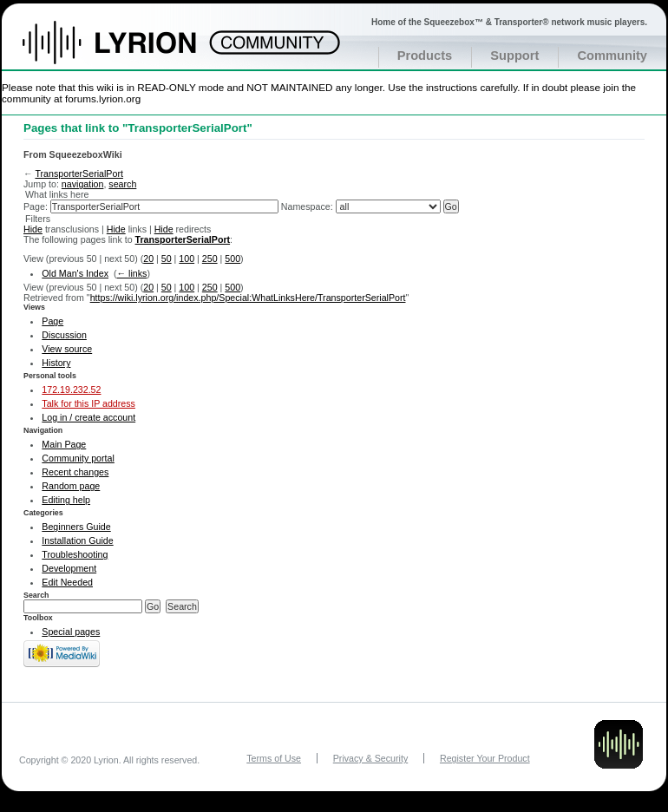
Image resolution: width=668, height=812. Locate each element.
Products (425, 56)
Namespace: (307, 206)
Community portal (78, 458)
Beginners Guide (76, 527)
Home (128, 51)
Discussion (64, 335)
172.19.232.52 (71, 390)
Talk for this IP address (88, 403)
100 (187, 259)
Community (612, 56)
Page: (36, 206)
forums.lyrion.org (103, 98)
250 (210, 259)
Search (36, 595)
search (122, 184)
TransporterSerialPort (79, 174)
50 (167, 259)
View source (67, 349)
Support (514, 56)
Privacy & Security (370, 758)
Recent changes (75, 472)
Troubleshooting (75, 554)
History (56, 363)
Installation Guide (77, 540)
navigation (83, 184)
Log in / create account (88, 417)
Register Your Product (485, 758)
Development (69, 568)
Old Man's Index (75, 273)
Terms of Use (274, 758)
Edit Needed (67, 582)
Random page (71, 486)
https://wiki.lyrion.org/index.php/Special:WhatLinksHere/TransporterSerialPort (248, 298)
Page (52, 321)
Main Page (64, 444)
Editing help (66, 500)
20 (148, 259)
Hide (33, 229)
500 (232, 259)
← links (131, 273)
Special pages (71, 632)
